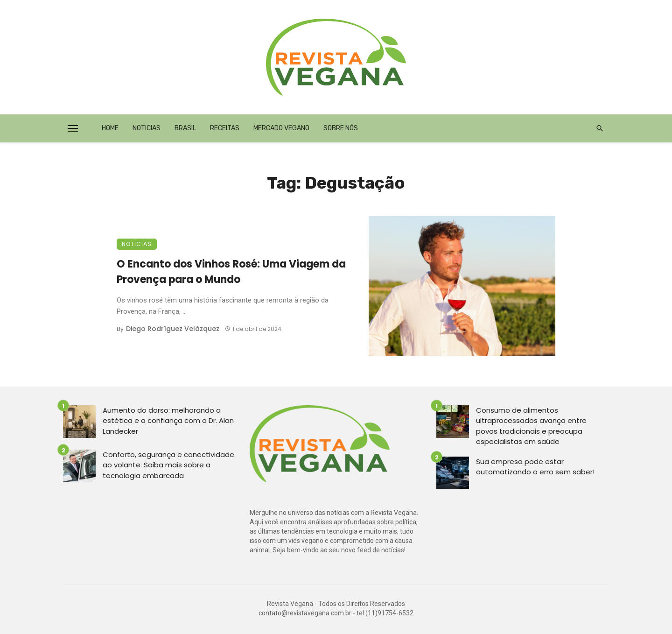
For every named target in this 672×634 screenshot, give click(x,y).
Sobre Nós (341, 128)
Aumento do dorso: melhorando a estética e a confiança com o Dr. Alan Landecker (168, 421)
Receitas (225, 128)
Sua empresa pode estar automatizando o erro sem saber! (535, 467)
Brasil (185, 128)
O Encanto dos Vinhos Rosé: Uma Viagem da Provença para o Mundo (231, 272)
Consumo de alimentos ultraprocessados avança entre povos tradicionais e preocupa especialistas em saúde (531, 426)
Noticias (147, 128)
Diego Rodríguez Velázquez (173, 329)
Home (110, 128)
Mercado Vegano (281, 128)
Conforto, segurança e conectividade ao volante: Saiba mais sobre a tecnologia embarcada (168, 465)
